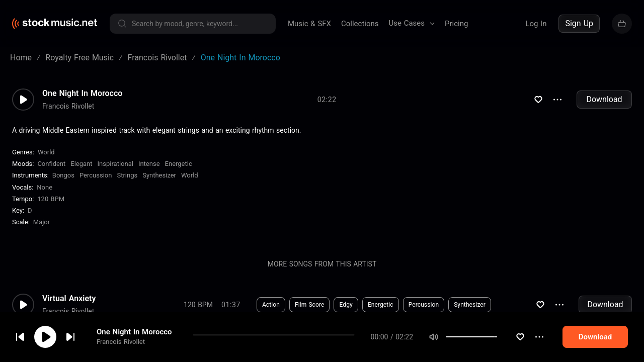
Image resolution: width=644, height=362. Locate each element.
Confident (51, 164)
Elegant (81, 164)
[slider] (516, 341)
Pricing (456, 24)
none (45, 187)
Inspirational (115, 164)
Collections (360, 24)
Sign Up (579, 23)
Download (604, 99)
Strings (127, 175)
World (46, 152)
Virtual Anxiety (69, 299)
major (42, 222)
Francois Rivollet (121, 346)
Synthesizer (159, 175)
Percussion (96, 175)
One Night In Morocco (134, 336)
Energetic (179, 164)
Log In (536, 24)
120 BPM (51, 199)
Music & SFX (309, 24)
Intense (149, 164)
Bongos (63, 175)
